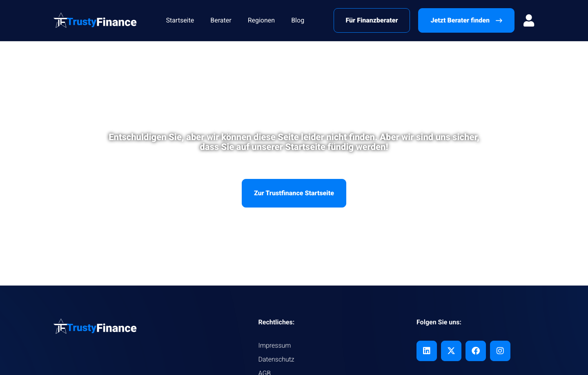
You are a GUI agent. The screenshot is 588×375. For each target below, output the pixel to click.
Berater (221, 20)
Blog (298, 20)
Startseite (180, 20)
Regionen (262, 20)
